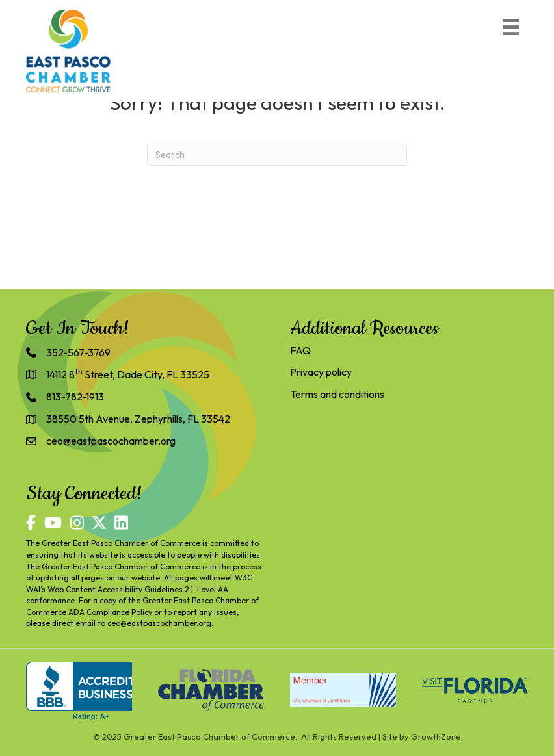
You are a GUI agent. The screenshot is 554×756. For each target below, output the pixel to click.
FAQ (300, 350)
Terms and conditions (337, 394)
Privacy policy (321, 372)
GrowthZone (436, 736)
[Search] (277, 155)
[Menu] (511, 27)
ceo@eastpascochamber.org (159, 623)
